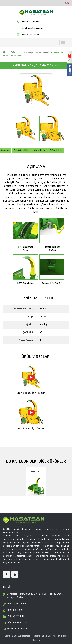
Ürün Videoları (40, 150)
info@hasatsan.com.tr (33, 28)
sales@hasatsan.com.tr (18, 629)
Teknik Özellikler (21, 150)
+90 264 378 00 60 (31, 22)
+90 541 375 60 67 (30, 34)
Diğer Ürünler (56, 150)
